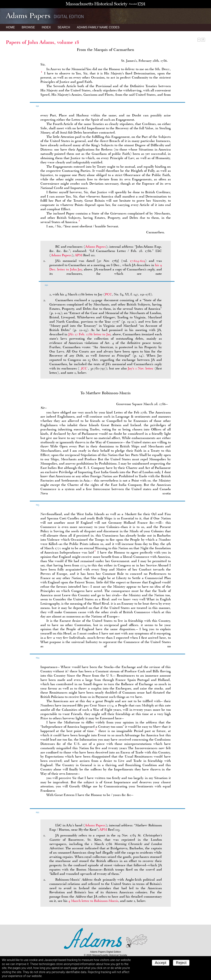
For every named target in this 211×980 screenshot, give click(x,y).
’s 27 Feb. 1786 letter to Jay (89, 334)
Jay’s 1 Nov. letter (141, 368)
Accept (161, 963)
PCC (108, 294)
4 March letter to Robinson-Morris (93, 901)
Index (46, 27)
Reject (181, 963)
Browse (28, 27)
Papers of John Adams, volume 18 (43, 42)
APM (79, 255)
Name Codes (98, 27)
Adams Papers (96, 247)
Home (10, 27)
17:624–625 (137, 261)
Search (64, 27)
